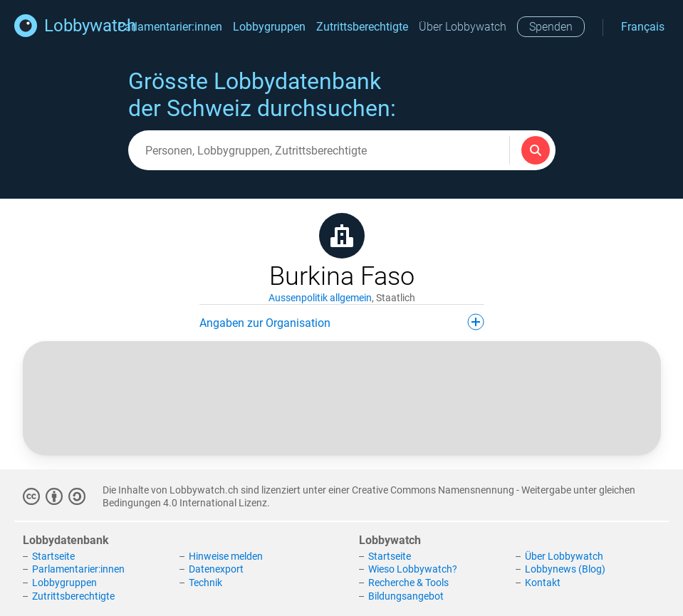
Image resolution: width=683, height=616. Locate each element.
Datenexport (216, 569)
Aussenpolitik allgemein (320, 298)
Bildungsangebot (406, 596)
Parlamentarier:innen (170, 27)
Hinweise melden (226, 556)
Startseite (53, 556)
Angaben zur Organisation (342, 322)
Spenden (551, 27)
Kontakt (543, 583)
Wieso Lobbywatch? (413, 569)
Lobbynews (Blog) (565, 569)
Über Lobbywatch (463, 27)
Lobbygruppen (269, 27)
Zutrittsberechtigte (362, 27)
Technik (205, 583)
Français (643, 27)
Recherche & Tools (408, 583)
